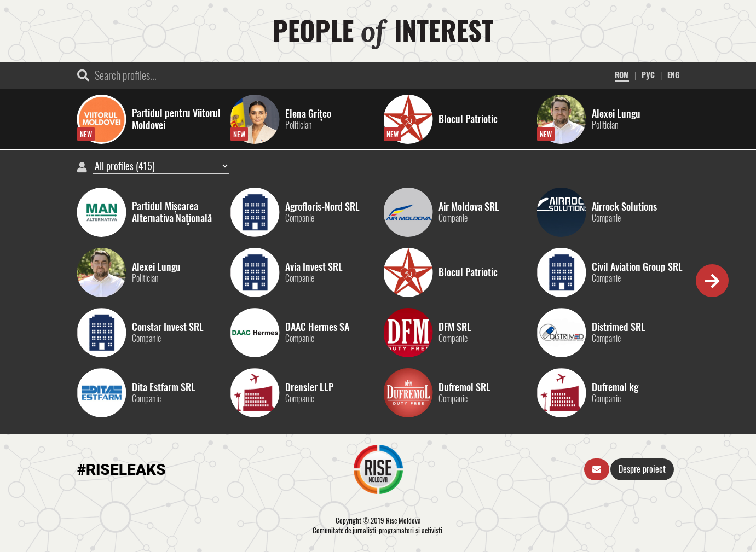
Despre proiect (642, 469)
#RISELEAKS (122, 470)
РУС (648, 75)
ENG (673, 75)
